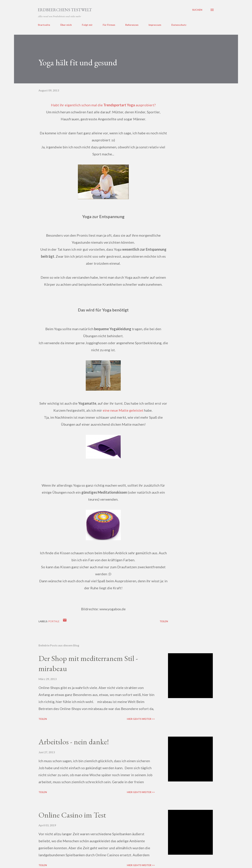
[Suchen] (197, 10)
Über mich (66, 25)
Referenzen (132, 25)
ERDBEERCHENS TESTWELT (65, 10)
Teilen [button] (164, 621)
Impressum (155, 25)
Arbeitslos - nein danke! (74, 742)
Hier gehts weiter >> (141, 719)
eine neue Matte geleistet (123, 410)
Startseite (44, 25)
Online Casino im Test (72, 815)
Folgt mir (87, 25)
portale (54, 621)
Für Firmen (109, 25)
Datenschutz (179, 25)
